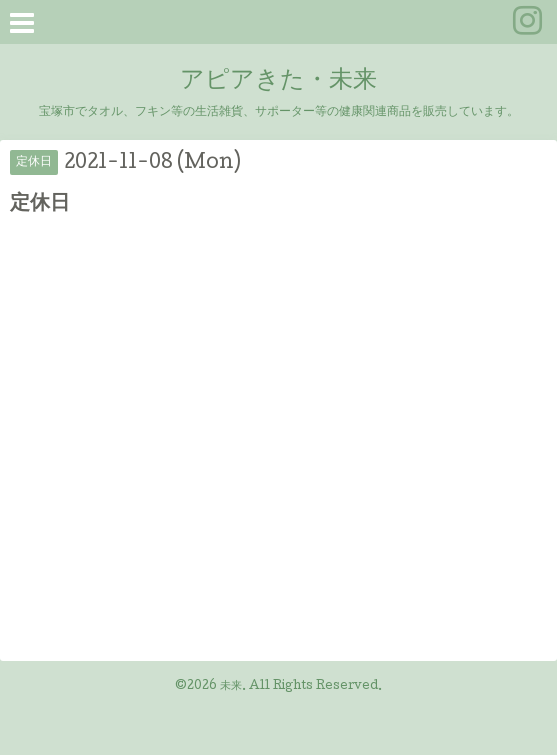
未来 (231, 687)
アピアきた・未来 (278, 81)
